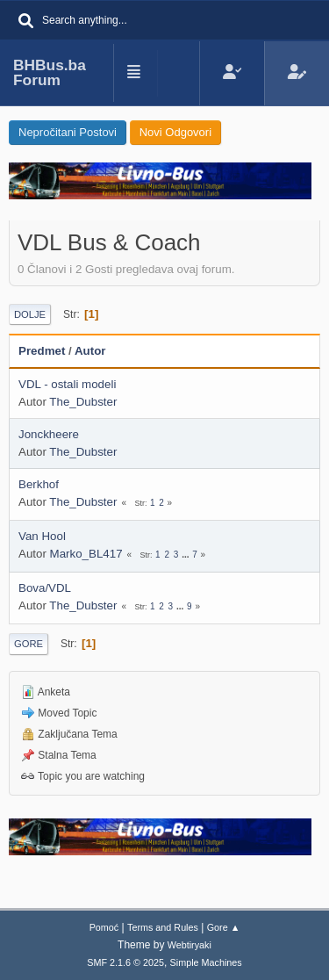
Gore (29, 644)
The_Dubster (83, 402)
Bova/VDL (45, 588)
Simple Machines (206, 962)
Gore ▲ (224, 927)
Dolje (30, 314)
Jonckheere (49, 434)
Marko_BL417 (86, 554)
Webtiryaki (190, 945)
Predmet (42, 351)
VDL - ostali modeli (67, 384)
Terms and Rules (163, 927)
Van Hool (42, 536)
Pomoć (104, 927)
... (186, 555)
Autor (90, 351)
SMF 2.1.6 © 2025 (125, 962)
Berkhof (39, 484)
